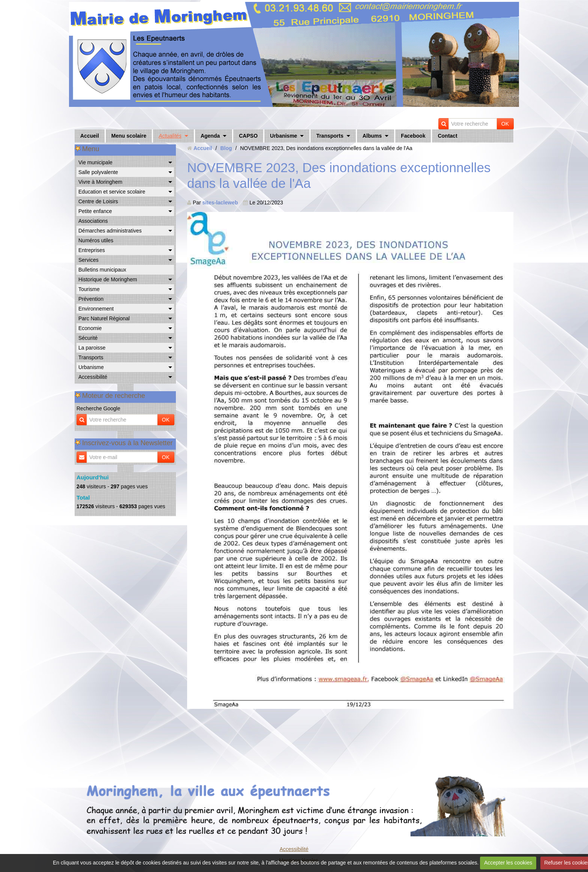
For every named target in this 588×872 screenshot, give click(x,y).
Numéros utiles (96, 240)
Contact (447, 136)
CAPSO (248, 136)
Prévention (91, 299)
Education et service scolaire (112, 192)
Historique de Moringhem (108, 279)
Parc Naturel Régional (104, 318)
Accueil (90, 136)
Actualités (170, 136)
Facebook (413, 136)
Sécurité (88, 338)
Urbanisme (283, 136)
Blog (226, 148)
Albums (372, 136)
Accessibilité (93, 377)
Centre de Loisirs (98, 201)
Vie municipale (95, 162)
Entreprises (92, 250)
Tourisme (89, 289)
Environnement (96, 309)
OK (505, 124)
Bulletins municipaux (102, 270)
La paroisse (92, 348)
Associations (93, 221)
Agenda (210, 136)
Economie (90, 328)
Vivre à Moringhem (100, 182)
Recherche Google (98, 408)
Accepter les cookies (508, 863)
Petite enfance (95, 211)
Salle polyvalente (98, 172)
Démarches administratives (110, 231)
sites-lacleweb (220, 203)
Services (88, 260)
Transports (330, 136)
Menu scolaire (129, 136)
